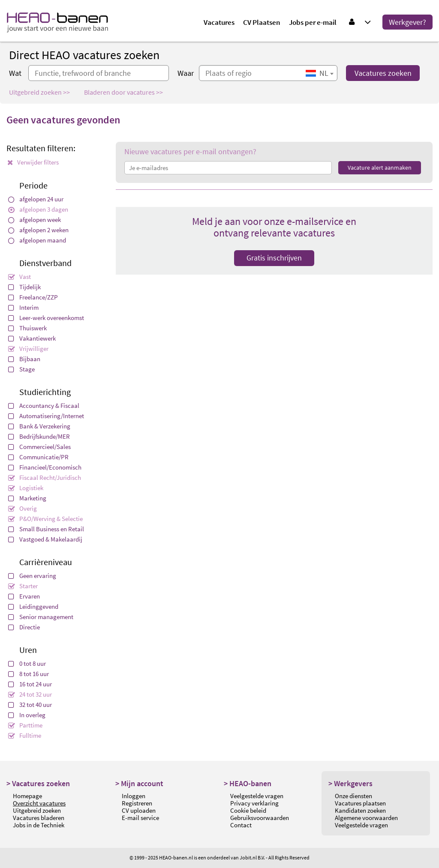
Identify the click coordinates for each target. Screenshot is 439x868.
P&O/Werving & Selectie (45, 519)
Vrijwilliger (28, 349)
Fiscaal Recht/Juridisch (45, 477)
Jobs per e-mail (313, 22)
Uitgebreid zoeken (37, 810)
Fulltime (25, 735)
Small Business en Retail (46, 529)
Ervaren (24, 596)
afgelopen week (35, 220)
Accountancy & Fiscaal (44, 406)
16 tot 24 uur (30, 684)
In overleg (27, 715)
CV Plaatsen (262, 22)
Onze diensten (353, 796)
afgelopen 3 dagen (38, 209)
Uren (28, 650)
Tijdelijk (24, 287)
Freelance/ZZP (33, 297)
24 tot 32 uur (30, 694)
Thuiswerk (27, 328)
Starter (23, 586)
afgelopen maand (37, 240)
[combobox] (319, 73)
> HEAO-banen (248, 783)
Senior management (41, 617)
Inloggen (134, 796)
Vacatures (219, 22)
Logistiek (26, 488)
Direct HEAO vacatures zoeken (84, 55)
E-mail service (140, 818)
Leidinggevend (33, 606)
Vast (20, 277)
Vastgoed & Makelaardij (45, 539)
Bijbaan (24, 359)
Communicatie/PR (38, 457)
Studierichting (45, 392)
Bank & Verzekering (39, 426)
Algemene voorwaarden (366, 818)
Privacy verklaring (254, 803)
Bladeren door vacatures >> (123, 92)
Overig (23, 508)
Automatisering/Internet (46, 416)
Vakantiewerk (32, 338)
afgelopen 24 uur (36, 199)
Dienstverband (45, 263)
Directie (24, 627)
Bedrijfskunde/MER (39, 436)
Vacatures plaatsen (360, 803)
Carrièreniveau (46, 562)
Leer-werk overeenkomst (46, 318)
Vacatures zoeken (383, 73)
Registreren (137, 803)
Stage (21, 369)
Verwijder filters (33, 162)
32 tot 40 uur (30, 705)
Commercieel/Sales (39, 447)
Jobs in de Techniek (39, 825)
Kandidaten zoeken (360, 810)
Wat (15, 73)
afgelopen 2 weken (38, 230)
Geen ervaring (32, 576)
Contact (241, 825)
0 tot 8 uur (27, 663)
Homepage (27, 796)
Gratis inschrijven (274, 258)
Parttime (25, 725)
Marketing (27, 498)
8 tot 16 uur (29, 674)
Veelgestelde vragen (257, 796)
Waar (186, 73)
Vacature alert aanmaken (380, 168)
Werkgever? (407, 22)
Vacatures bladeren (39, 818)
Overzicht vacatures (39, 803)
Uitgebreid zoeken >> (39, 92)
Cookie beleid (248, 810)
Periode (33, 185)
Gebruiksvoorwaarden (260, 818)
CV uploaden (139, 810)
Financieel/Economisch (45, 467)
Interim (23, 307)
